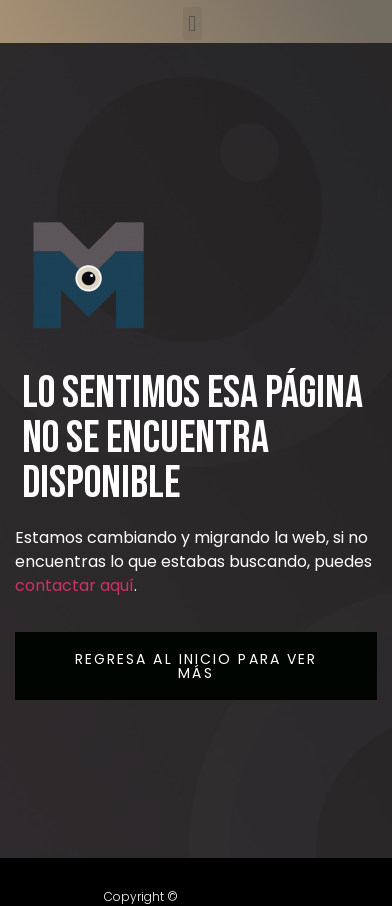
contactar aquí (74, 585)
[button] (192, 23)
